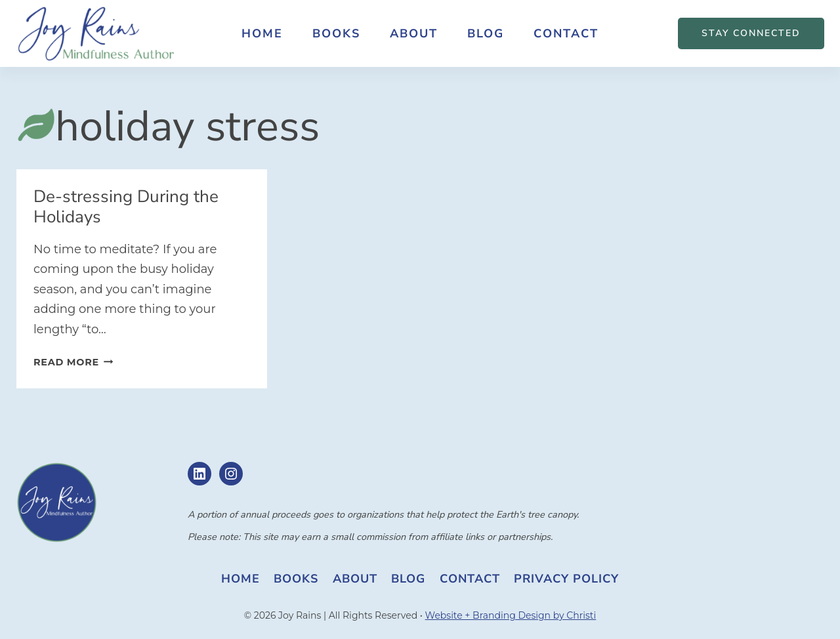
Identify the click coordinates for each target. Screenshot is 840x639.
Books (336, 33)
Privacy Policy (566, 579)
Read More (73, 362)
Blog (486, 33)
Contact (566, 33)
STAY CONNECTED (751, 33)
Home (262, 33)
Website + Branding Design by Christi (511, 615)
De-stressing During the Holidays (126, 207)
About (414, 33)
